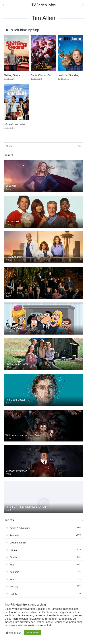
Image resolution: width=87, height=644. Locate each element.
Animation (15, 535)
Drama (13, 550)
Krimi (12, 579)
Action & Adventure (20, 528)
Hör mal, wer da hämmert (18, 124)
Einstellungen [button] (13, 633)
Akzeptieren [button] (33, 633)
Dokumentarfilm (18, 543)
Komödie (14, 572)
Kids (12, 565)
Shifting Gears (12, 75)
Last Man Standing (68, 75)
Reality (13, 594)
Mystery (14, 587)
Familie (13, 557)
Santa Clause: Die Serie (44, 75)
